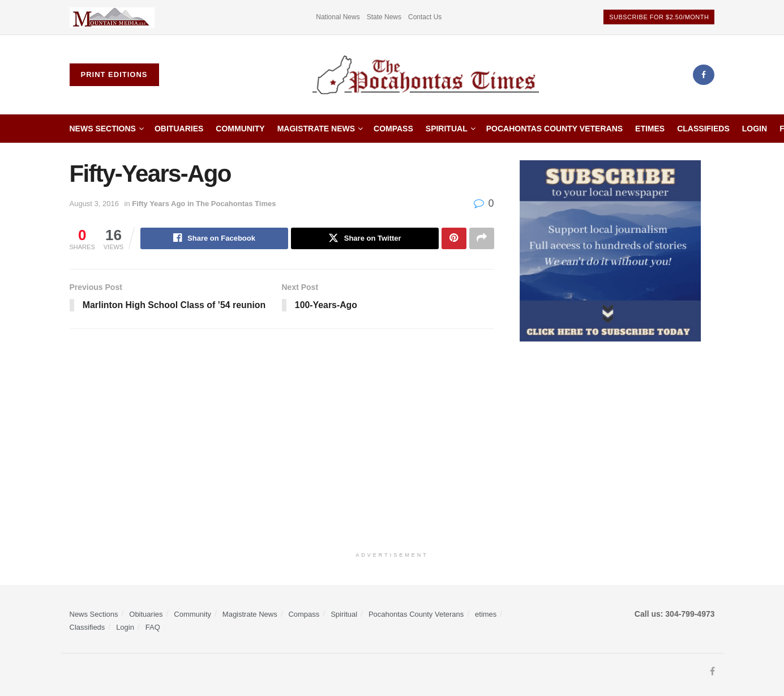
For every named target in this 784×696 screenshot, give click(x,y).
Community (240, 129)
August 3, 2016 (94, 204)
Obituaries (179, 129)
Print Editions (114, 74)
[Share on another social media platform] (482, 238)
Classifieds (703, 129)
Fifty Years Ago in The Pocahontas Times (204, 204)
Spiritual (447, 129)
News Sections (103, 129)
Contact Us (425, 17)
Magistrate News (316, 129)
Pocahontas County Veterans (554, 129)
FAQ (153, 627)
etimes (650, 129)
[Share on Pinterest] (454, 238)
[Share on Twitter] (365, 238)
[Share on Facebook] (214, 238)
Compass (393, 129)
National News (338, 17)
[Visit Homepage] (426, 75)
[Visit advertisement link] (112, 17)
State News (384, 17)
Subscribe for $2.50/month (659, 17)
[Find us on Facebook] (704, 75)
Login (755, 129)
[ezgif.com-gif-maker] (610, 250)
